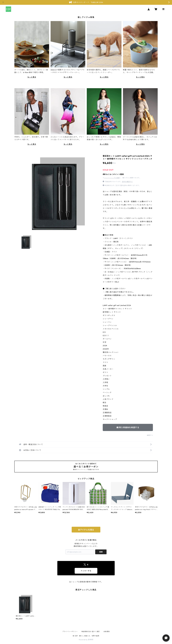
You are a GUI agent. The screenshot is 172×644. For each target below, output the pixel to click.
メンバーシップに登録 (112, 178)
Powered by (86, 640)
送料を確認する (127, 182)
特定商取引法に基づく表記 (91, 631)
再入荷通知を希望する (128, 427)
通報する (150, 435)
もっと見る (32, 77)
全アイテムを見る (86, 530)
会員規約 (107, 631)
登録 (101, 552)
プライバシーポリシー (70, 631)
